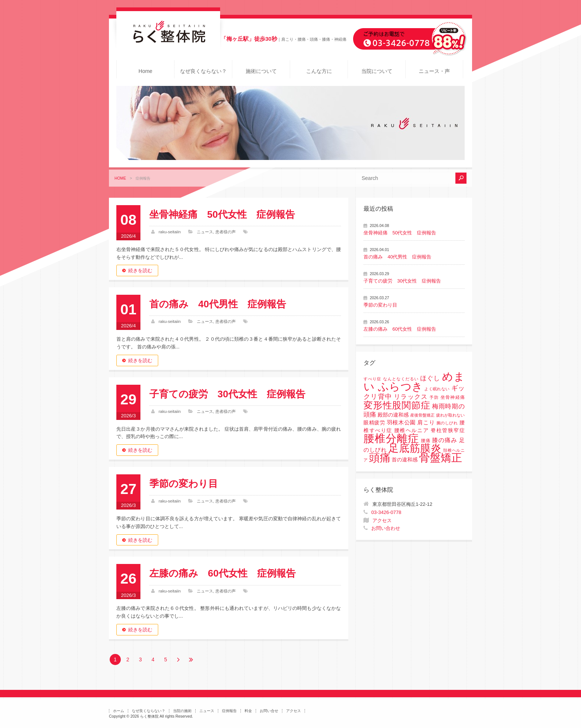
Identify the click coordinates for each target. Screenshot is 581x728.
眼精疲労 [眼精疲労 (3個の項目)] (374, 423)
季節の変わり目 (184, 484)
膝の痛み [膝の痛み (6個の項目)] (445, 440)
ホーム (119, 711)
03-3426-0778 (386, 512)
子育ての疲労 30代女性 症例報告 (227, 394)
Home (145, 71)
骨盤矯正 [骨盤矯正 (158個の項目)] (441, 457)
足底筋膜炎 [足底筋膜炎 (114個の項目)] (415, 448)
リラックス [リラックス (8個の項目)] (411, 397)
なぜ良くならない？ (203, 71)
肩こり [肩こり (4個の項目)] (426, 423)
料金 (248, 711)
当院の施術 (182, 711)
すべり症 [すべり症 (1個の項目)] (372, 379)
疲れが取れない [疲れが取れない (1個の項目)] (450, 415)
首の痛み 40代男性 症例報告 (218, 304)
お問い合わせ (386, 528)
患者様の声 (225, 232)
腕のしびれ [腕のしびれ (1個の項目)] (447, 423)
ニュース (205, 232)
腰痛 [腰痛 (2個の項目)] (426, 441)
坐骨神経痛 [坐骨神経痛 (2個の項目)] (453, 397)
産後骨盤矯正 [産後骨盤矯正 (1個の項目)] (422, 415)
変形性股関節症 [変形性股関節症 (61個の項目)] (397, 405)
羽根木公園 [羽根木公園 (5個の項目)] (401, 422)
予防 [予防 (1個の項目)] (434, 397)
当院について (377, 71)
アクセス (382, 520)
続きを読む (140, 271)
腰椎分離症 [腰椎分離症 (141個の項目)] (391, 438)
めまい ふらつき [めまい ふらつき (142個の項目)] (414, 382)
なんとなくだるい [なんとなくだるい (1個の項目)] (401, 379)
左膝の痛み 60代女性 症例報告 (223, 573)
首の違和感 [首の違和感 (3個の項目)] (405, 460)
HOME (120, 178)
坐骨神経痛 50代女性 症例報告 (222, 214)
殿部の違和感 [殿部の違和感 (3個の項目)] (393, 415)
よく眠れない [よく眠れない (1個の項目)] (437, 389)
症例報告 (229, 711)
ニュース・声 (434, 71)
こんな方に (319, 71)
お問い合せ (269, 711)
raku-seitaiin (170, 232)
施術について (261, 71)
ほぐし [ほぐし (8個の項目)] (430, 378)
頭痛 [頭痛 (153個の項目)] (380, 458)
